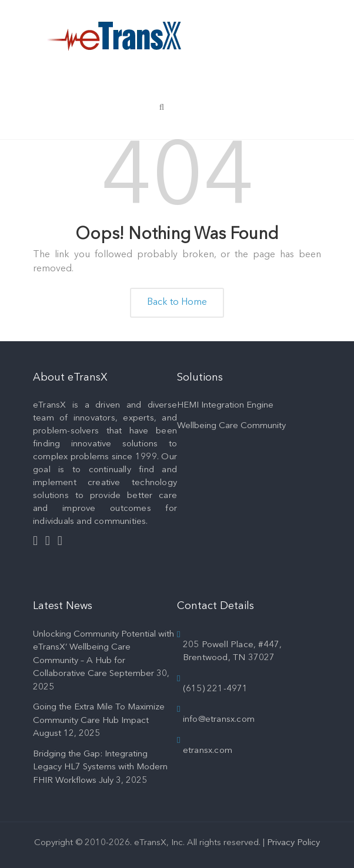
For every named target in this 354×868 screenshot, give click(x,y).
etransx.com (208, 751)
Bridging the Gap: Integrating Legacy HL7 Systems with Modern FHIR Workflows (100, 768)
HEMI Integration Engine (225, 406)
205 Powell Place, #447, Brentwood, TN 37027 (233, 652)
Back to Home (177, 302)
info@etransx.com (219, 720)
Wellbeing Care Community (231, 426)
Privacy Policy (293, 843)
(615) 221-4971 (216, 689)
